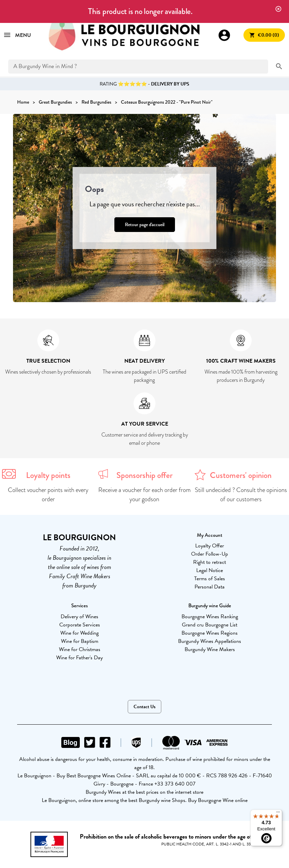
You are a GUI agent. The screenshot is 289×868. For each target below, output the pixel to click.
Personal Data (210, 587)
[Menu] (278, 814)
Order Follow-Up (210, 554)
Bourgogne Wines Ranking (210, 617)
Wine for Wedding (79, 633)
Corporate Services (80, 625)
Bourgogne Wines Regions (210, 633)
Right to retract (210, 562)
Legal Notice (210, 570)
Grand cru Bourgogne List (210, 625)
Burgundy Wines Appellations (210, 641)
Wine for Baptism (80, 641)
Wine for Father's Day (79, 658)
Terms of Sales (210, 579)
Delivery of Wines (79, 617)
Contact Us (144, 707)
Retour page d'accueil (145, 225)
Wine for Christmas (80, 649)
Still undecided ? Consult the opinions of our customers (241, 495)
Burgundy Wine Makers (210, 649)
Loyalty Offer (210, 546)
